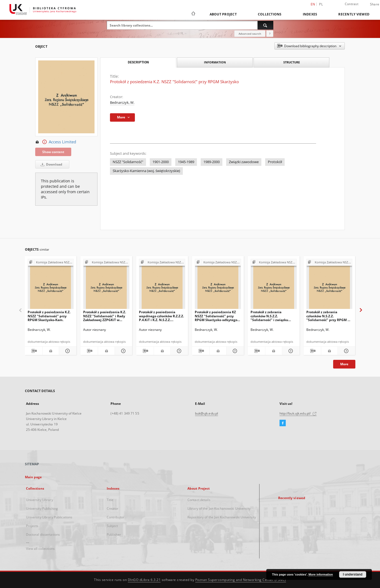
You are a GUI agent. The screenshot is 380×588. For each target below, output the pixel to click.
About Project (223, 14)
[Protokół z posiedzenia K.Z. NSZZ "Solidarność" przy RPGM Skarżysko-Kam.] (51, 285)
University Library (40, 500)
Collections (270, 14)
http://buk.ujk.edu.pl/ (298, 413)
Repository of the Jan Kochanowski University (222, 517)
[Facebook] (283, 423)
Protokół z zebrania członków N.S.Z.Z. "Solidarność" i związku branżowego (269, 316)
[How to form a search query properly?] (270, 34)
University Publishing (42, 508)
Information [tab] (215, 62)
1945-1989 (186, 162)
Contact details (199, 500)
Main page (33, 477)
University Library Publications (49, 517)
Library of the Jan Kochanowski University (219, 508)
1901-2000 (161, 162)
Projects (32, 526)
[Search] (265, 25)
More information (321, 574)
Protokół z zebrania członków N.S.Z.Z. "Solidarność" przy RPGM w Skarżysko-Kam (328, 316)
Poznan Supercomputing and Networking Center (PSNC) (241, 580)
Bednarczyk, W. (122, 103)
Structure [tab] (292, 62)
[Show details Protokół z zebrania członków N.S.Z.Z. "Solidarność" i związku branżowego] (290, 351)
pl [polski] (321, 4)
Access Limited (56, 142)
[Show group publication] (51, 262)
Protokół (275, 162)
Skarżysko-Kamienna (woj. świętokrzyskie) (146, 171)
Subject (112, 526)
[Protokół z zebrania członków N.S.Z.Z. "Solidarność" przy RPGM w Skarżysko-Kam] (329, 285)
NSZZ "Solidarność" (128, 162)
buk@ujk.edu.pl (207, 413)
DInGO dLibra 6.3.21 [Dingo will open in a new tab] (144, 580)
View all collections (40, 549)
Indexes (310, 14)
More (344, 364)
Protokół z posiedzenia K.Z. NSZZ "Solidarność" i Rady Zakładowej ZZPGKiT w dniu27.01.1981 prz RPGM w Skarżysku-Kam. (105, 316)
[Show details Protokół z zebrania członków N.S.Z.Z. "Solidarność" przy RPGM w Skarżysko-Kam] (346, 351)
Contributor (116, 517)
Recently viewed (354, 14)
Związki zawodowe (244, 162)
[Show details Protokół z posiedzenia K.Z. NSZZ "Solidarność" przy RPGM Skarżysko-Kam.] (67, 351)
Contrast (352, 4)
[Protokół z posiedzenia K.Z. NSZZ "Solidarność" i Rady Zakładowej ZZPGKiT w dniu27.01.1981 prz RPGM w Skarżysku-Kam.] (106, 285)
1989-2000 (212, 162)
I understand (353, 574)
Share (375, 4)
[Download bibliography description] (34, 351)
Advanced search (250, 34)
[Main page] (193, 14)
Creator (113, 508)
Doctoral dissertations (43, 534)
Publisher (114, 534)
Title (110, 500)
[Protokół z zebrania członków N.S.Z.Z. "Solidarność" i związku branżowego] (274, 285)
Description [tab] (138, 62)
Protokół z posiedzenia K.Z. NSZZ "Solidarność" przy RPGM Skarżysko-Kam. (49, 316)
